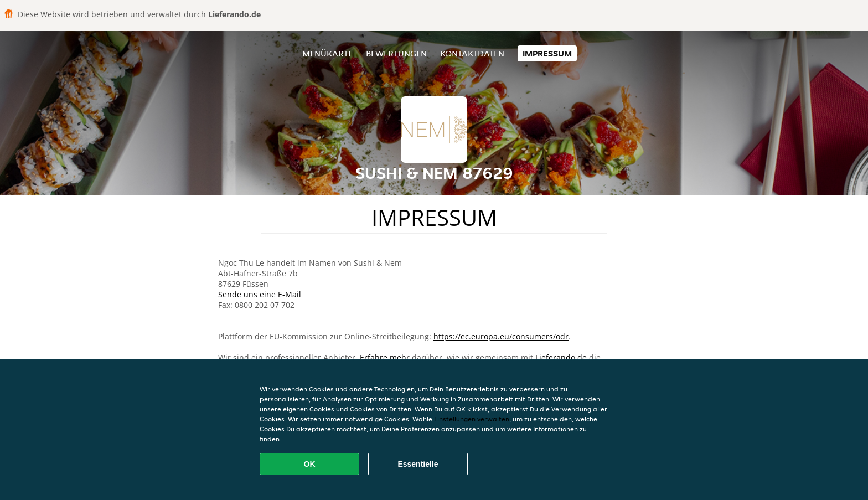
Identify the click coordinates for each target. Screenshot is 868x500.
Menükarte (327, 53)
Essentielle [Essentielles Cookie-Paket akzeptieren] (418, 464)
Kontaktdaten (472, 53)
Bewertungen (396, 53)
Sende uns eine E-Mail (260, 294)
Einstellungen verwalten (472, 419)
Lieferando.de (561, 357)
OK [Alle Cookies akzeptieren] (310, 464)
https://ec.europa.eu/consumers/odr (501, 336)
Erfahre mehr (385, 357)
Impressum (547, 53)
